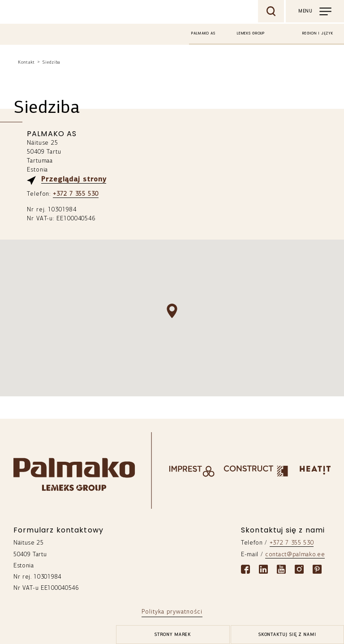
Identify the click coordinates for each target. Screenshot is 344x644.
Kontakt (26, 62)
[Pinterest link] (317, 569)
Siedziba (52, 62)
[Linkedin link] (263, 569)
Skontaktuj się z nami (287, 635)
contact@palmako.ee (295, 555)
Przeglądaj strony (74, 180)
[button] (172, 311)
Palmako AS (203, 33)
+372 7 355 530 (76, 194)
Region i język (318, 33)
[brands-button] (173, 635)
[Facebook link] (245, 569)
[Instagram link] (299, 569)
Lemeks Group (251, 33)
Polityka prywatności (172, 612)
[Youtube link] (281, 569)
